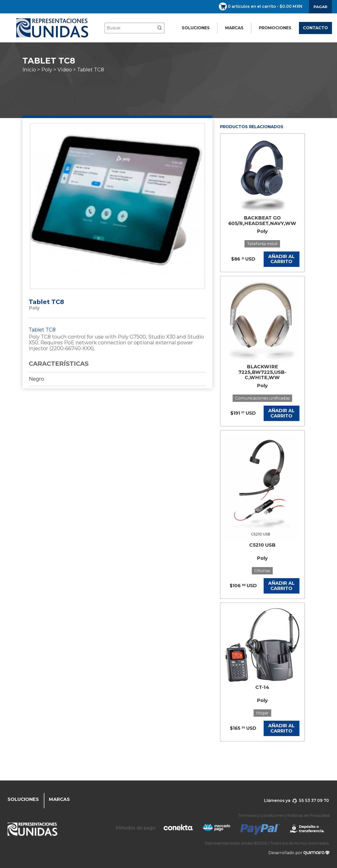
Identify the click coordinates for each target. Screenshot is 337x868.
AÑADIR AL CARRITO (281, 259)
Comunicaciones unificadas (262, 398)
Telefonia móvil (262, 244)
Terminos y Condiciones (261, 815)
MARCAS (234, 28)
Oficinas (262, 571)
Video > (67, 70)
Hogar (262, 713)
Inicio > (32, 70)
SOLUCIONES (196, 28)
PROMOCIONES (275, 28)
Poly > (49, 70)
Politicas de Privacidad (308, 815)
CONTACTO (315, 28)
